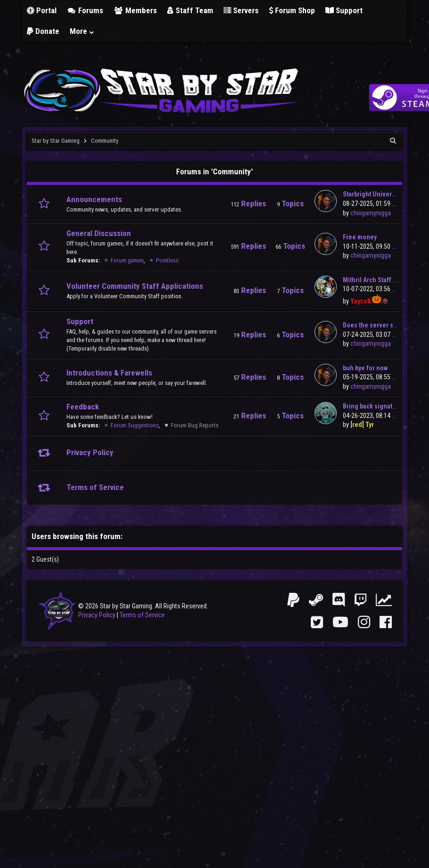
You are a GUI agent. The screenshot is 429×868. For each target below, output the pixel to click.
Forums (85, 10)
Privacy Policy (97, 615)
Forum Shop (292, 10)
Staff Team (190, 10)
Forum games (127, 260)
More (82, 31)
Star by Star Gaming (56, 141)
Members (135, 10)
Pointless (167, 260)
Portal (42, 10)
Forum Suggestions (135, 425)
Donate (43, 31)
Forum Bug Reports (195, 425)
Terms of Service (142, 615)
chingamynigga (371, 213)
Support (344, 10)
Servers (241, 10)
